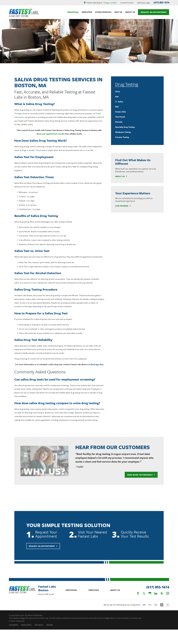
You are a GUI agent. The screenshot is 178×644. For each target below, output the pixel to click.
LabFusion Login (143, 3)
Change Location (110, 3)
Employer (94, 590)
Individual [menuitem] (73, 12)
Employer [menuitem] (87, 12)
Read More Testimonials (138, 475)
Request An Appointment (154, 12)
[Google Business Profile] (150, 593)
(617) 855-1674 (161, 3)
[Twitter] (144, 593)
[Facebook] (138, 593)
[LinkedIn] (156, 593)
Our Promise (123, 206)
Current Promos (127, 3)
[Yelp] (162, 593)
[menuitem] (137, 91)
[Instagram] (168, 593)
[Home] (24, 12)
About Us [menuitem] (130, 12)
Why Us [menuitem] (118, 12)
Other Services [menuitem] (103, 12)
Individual (71, 590)
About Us (121, 176)
